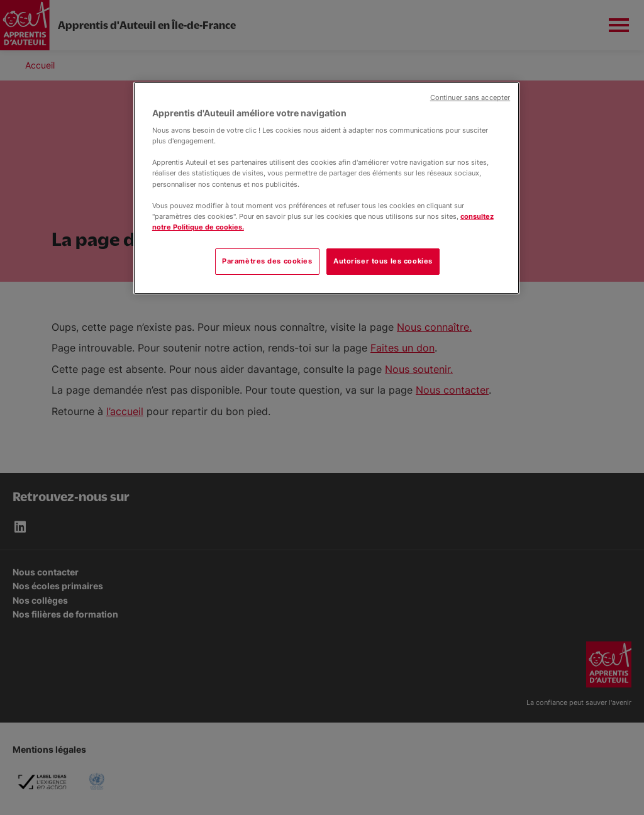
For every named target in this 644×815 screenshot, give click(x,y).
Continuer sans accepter (470, 98)
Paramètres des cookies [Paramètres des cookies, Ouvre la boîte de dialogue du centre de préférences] (267, 261)
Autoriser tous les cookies (383, 261)
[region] (326, 188)
